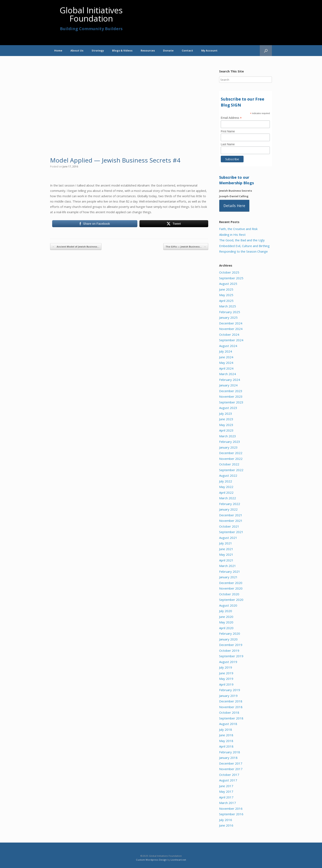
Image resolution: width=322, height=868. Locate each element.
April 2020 (226, 628)
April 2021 (226, 560)
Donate (168, 50)
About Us (77, 50)
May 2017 (226, 791)
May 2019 (226, 679)
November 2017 (231, 769)
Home (58, 50)
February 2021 (230, 571)
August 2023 (228, 408)
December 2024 (231, 323)
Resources (148, 50)
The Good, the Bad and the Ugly (242, 240)
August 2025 (228, 284)
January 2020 (228, 639)
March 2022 (228, 498)
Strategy (98, 50)
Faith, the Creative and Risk (238, 229)
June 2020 (226, 617)
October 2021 (229, 526)
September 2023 (231, 402)
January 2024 (228, 385)
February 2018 (230, 752)
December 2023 (231, 391)
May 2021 (226, 554)
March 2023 (228, 436)
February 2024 (230, 380)
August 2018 (228, 724)
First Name (228, 131)
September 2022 (231, 470)
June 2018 (226, 735)
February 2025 (230, 312)
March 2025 (228, 306)
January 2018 (228, 758)
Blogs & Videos (122, 50)
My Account (209, 50)
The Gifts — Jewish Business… (186, 247)
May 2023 (226, 425)
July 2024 (226, 351)
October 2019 (229, 650)
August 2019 (228, 662)
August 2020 (228, 605)
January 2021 (228, 577)
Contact (187, 50)
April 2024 (226, 368)
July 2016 (226, 820)
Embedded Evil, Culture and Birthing (244, 246)
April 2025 (226, 301)
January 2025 (228, 317)
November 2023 (231, 396)
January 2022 (228, 509)
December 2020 (231, 583)
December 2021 (231, 515)
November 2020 (231, 588)
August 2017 (228, 780)
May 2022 (226, 487)
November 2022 (231, 459)
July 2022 (226, 481)
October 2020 (229, 594)
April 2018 (226, 746)
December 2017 (231, 763)
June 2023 (226, 419)
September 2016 (231, 814)
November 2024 (231, 329)
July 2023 (226, 413)
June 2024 (226, 357)
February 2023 (230, 442)
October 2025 (229, 272)
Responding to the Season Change (243, 251)
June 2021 (226, 549)
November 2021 (231, 521)
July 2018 (226, 729)
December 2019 (231, 645)
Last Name (228, 144)
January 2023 (228, 447)
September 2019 (231, 656)
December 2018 (231, 701)
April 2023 (226, 430)
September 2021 (231, 532)
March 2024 (228, 374)
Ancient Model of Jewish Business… (76, 247)
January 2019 (228, 696)
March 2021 (228, 566)
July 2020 (226, 611)
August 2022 (228, 475)
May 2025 (226, 295)
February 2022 (230, 504)
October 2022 (229, 464)
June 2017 (226, 786)
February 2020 (230, 633)
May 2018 (226, 741)
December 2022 (231, 453)
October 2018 (229, 712)
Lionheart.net (178, 860)
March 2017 (228, 803)
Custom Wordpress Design (151, 860)
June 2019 (226, 673)
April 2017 (226, 797)
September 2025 (231, 278)
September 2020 (231, 600)
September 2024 (231, 340)
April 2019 (226, 684)
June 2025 (226, 289)
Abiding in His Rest (232, 235)
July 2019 (226, 667)
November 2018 (231, 707)
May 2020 (226, 622)
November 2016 (231, 808)
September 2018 (231, 718)
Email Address (231, 118)
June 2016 (226, 825)
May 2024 (226, 363)
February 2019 (230, 690)
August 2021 (228, 538)
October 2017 (229, 775)
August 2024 (228, 346)
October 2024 (229, 334)
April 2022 (226, 492)
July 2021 (226, 543)
